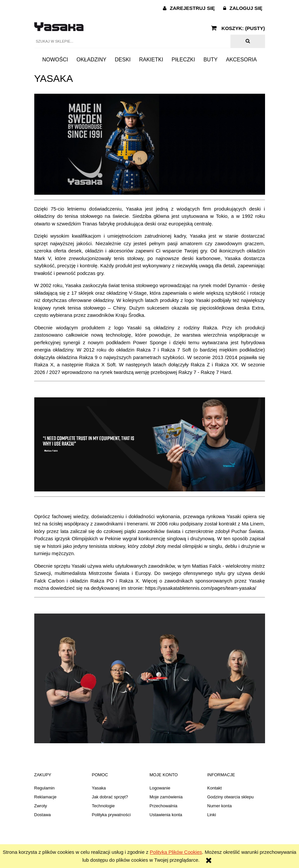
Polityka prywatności (111, 815)
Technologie (103, 806)
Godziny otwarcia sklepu (231, 797)
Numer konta (220, 806)
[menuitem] (55, 59)
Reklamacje (45, 797)
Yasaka (99, 788)
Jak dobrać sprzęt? (110, 797)
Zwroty (41, 806)
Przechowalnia (164, 806)
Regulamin (45, 788)
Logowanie (160, 788)
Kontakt (215, 788)
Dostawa (43, 815)
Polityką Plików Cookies (176, 852)
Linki (212, 815)
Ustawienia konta (166, 815)
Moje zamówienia (166, 797)
